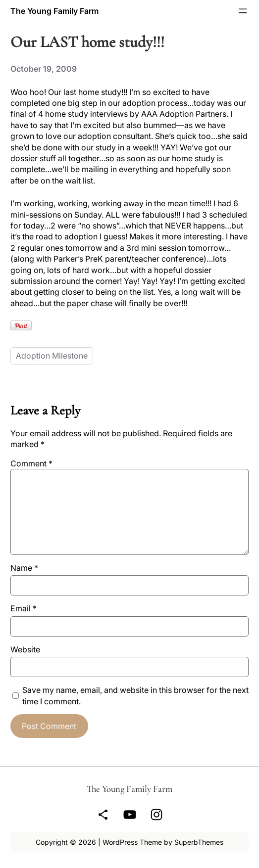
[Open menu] (243, 11)
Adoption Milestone (52, 356)
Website (25, 649)
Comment (31, 463)
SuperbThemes (199, 842)
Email (24, 608)
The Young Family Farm (54, 11)
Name (24, 568)
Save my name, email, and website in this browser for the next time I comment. (135, 695)
